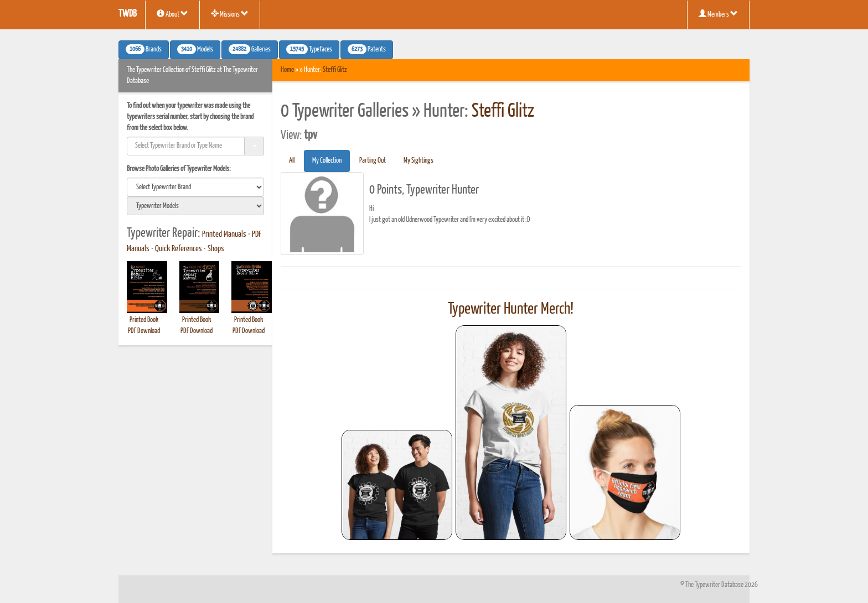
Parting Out (373, 161)
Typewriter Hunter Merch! (511, 309)
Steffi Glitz (335, 70)
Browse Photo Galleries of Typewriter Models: (179, 169)
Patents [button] (367, 49)
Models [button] (195, 49)
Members (718, 14)
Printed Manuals (224, 235)
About (172, 14)
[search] (195, 187)
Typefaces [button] (309, 49)
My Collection (327, 161)
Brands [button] (144, 49)
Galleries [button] (250, 49)
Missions (230, 14)
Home (287, 70)
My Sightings (418, 161)
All (292, 161)
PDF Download (144, 331)
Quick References (179, 249)
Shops (216, 249)
